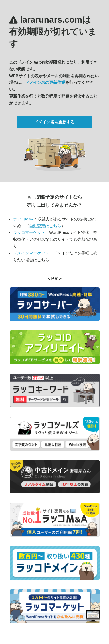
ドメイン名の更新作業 (45, 82)
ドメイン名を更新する (54, 122)
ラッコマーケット (29, 232)
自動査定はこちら (45, 226)
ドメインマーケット (31, 253)
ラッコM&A (23, 219)
